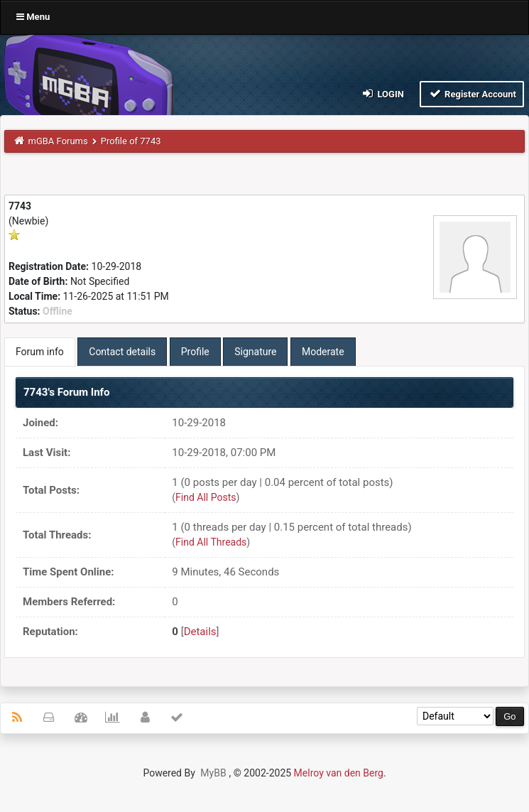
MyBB (213, 773)
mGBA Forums (58, 141)
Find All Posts (206, 497)
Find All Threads (211, 542)
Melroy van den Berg (339, 773)
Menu (33, 17)
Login (382, 93)
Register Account (472, 93)
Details (200, 632)
